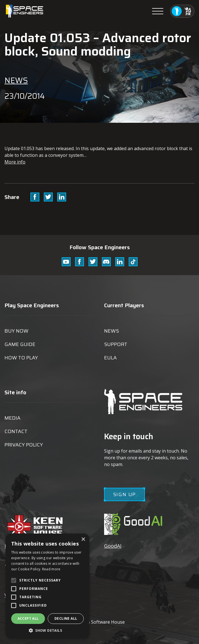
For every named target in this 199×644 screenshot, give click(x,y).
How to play (21, 358)
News (16, 80)
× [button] (83, 540)
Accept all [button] (28, 618)
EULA (110, 358)
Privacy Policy (24, 445)
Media (12, 418)
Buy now (16, 331)
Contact (16, 431)
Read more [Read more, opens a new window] (51, 569)
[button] (47, 630)
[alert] (47, 586)
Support (116, 344)
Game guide (20, 344)
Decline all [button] (66, 618)
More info (15, 162)
